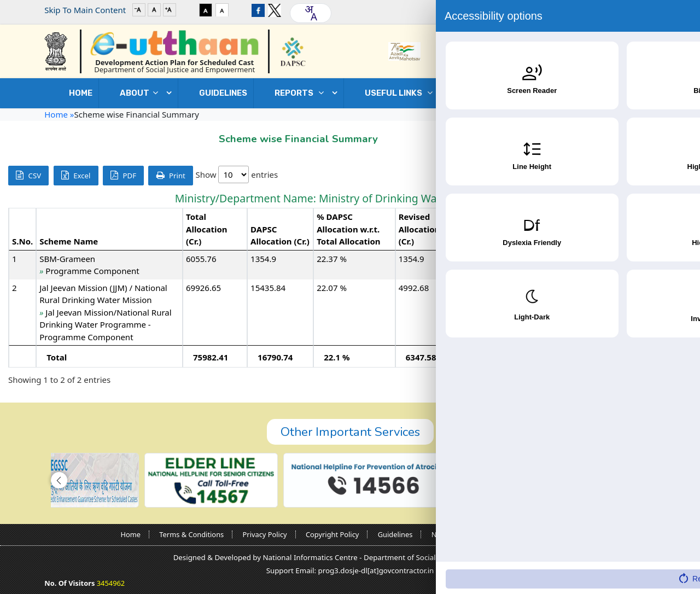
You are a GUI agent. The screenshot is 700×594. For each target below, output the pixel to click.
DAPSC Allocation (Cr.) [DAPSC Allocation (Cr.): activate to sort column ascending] (280, 235)
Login (622, 10)
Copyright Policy (332, 534)
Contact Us (605, 93)
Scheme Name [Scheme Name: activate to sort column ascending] (69, 241)
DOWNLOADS (508, 93)
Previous (612, 380)
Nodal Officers (455, 534)
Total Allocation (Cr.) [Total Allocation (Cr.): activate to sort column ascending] (207, 229)
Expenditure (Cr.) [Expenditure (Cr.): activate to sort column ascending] (571, 235)
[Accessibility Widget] (670, 562)
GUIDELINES (223, 93)
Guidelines (395, 534)
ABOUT (142, 93)
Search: (613, 175)
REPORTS (302, 93)
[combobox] (311, 13)
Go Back (633, 136)
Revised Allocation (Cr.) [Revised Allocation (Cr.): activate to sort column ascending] (419, 229)
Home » (59, 114)
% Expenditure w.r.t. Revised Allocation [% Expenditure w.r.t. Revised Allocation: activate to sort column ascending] (640, 229)
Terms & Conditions (191, 534)
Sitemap (565, 534)
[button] (59, 480)
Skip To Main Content (85, 10)
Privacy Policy (265, 534)
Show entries (237, 174)
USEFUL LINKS (401, 93)
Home (81, 93)
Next (675, 380)
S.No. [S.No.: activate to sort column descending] (22, 241)
